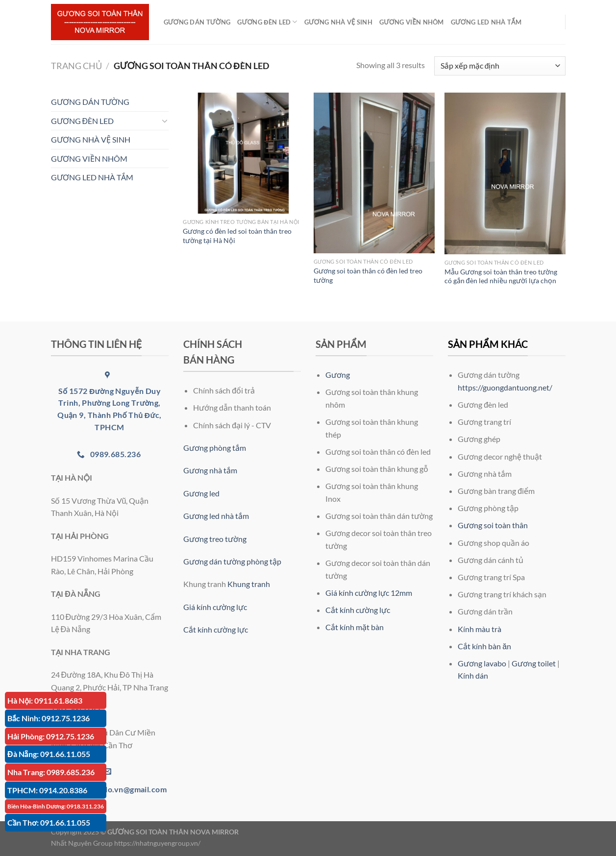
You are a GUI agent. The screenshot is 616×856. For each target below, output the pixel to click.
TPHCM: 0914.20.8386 (47, 790)
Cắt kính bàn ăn (484, 646)
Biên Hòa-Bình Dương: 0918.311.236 (56, 806)
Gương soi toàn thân (493, 525)
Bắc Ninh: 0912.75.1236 (49, 718)
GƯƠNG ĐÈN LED (267, 22)
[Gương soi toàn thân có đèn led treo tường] (374, 173)
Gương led (201, 493)
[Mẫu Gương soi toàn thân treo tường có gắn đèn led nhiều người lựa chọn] (505, 173)
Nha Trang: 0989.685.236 (51, 772)
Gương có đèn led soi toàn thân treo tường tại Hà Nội (237, 236)
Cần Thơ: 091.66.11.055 (49, 822)
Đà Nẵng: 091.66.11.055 (49, 754)
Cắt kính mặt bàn (355, 627)
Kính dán (473, 675)
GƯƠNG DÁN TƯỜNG (197, 22)
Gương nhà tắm (210, 470)
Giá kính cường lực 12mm (369, 593)
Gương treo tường (215, 539)
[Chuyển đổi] (165, 121)
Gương (338, 375)
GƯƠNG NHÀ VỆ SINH (338, 22)
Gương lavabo (482, 663)
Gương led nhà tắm (216, 516)
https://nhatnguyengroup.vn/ (157, 843)
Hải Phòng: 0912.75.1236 (51, 736)
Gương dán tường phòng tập (232, 561)
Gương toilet (534, 663)
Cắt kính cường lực (216, 629)
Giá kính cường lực (215, 607)
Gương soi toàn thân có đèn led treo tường (368, 275)
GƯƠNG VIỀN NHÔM (412, 22)
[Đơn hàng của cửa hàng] (500, 66)
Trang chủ (76, 66)
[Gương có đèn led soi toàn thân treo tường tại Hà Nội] (243, 153)
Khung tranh (249, 584)
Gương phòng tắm (215, 448)
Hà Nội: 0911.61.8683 (45, 700)
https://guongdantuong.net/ (505, 387)
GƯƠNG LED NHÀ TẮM (486, 22)
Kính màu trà (480, 629)
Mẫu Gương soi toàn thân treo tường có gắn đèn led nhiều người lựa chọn (501, 276)
